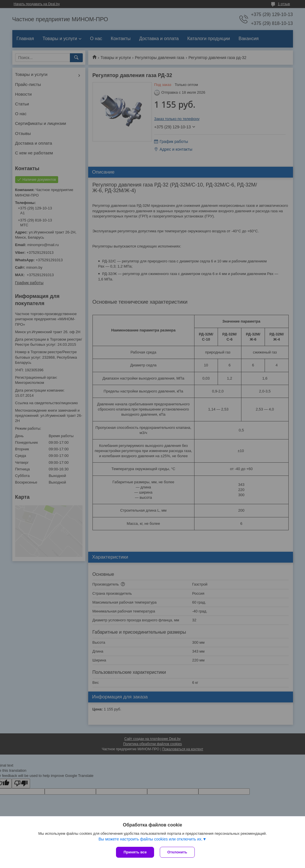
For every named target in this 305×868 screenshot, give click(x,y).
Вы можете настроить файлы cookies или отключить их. (150, 839)
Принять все (135, 852)
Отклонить (177, 852)
